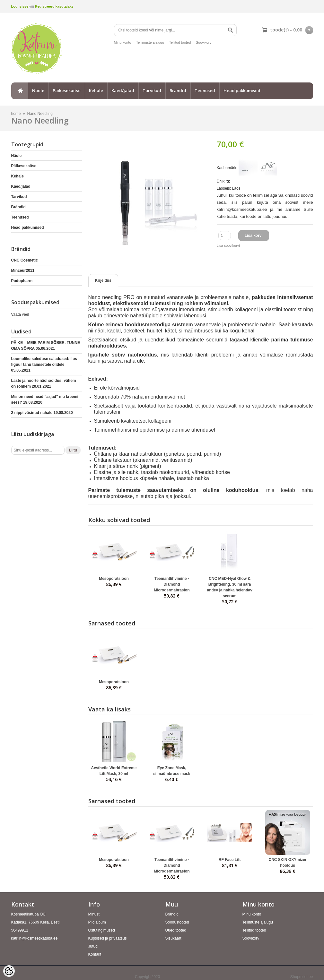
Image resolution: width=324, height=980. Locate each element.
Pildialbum (97, 922)
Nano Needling (40, 114)
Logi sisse (20, 6)
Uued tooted (176, 930)
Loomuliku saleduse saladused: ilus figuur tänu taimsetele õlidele (44, 365)
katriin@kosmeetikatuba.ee (35, 938)
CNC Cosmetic (25, 260)
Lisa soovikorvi (228, 245)
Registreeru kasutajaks (54, 6)
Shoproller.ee (302, 977)
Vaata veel (20, 314)
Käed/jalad (123, 90)
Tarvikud (152, 90)
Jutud (93, 946)
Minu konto (123, 42)
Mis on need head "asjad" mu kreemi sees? (45, 400)
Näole (38, 90)
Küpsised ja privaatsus (108, 938)
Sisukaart (173, 938)
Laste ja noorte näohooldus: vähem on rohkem (44, 383)
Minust (94, 914)
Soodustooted (177, 922)
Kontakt (95, 954)
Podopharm (22, 281)
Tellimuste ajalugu (150, 42)
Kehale (96, 90)
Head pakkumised (242, 90)
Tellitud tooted (180, 42)
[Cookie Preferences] (9, 971)
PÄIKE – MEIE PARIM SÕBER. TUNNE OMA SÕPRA (46, 346)
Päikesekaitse (67, 90)
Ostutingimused (102, 930)
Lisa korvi (254, 236)
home (20, 91)
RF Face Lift (230, 860)
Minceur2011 (23, 271)
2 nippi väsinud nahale (42, 413)
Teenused (205, 90)
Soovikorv (204, 42)
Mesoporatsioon (114, 579)
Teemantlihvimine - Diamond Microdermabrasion (172, 584)
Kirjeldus (103, 280)
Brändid (178, 90)
